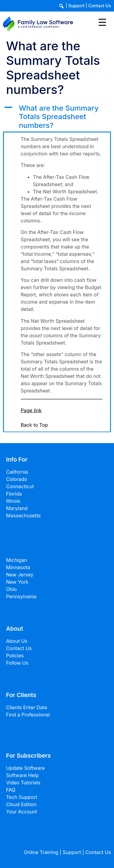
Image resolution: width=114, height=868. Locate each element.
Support (77, 6)
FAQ (11, 790)
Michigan (17, 560)
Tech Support (22, 797)
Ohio (11, 589)
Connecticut (20, 486)
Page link (31, 410)
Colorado (17, 479)
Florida (14, 494)
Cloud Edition (21, 804)
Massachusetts (23, 516)
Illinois (13, 501)
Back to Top (34, 425)
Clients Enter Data (27, 707)
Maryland (17, 508)
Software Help (22, 775)
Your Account (22, 812)
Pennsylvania (21, 596)
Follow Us (17, 663)
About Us (17, 641)
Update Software (25, 768)
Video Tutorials (23, 783)
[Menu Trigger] (102, 22)
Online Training (41, 852)
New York (17, 582)
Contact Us (100, 6)
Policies (15, 656)
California (17, 472)
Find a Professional (28, 715)
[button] (57, 117)
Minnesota (18, 567)
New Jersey (20, 575)
